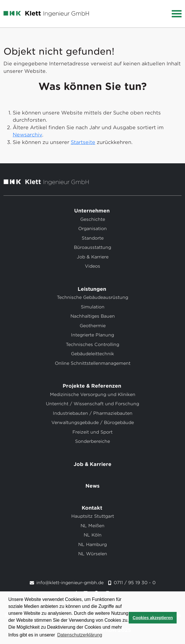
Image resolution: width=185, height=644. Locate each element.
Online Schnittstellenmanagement (93, 363)
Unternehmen (93, 211)
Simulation (93, 307)
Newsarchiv (27, 135)
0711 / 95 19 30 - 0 (135, 583)
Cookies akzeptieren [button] (153, 618)
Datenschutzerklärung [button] (80, 635)
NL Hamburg (92, 545)
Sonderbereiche (92, 441)
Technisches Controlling (92, 345)
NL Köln (93, 535)
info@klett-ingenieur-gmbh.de (70, 583)
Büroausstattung (92, 247)
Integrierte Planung (92, 335)
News (92, 486)
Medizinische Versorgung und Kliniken (93, 395)
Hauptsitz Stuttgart (93, 516)
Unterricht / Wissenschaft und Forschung (92, 404)
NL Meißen (92, 526)
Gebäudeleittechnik (92, 354)
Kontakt (93, 508)
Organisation (92, 229)
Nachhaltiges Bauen (93, 316)
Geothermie (93, 326)
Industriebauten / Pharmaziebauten (93, 413)
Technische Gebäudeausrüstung (92, 297)
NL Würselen (93, 554)
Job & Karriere (93, 257)
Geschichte (93, 219)
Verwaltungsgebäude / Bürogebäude (93, 423)
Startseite (83, 142)
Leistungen (93, 289)
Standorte (93, 238)
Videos (92, 266)
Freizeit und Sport (92, 432)
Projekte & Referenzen (93, 386)
